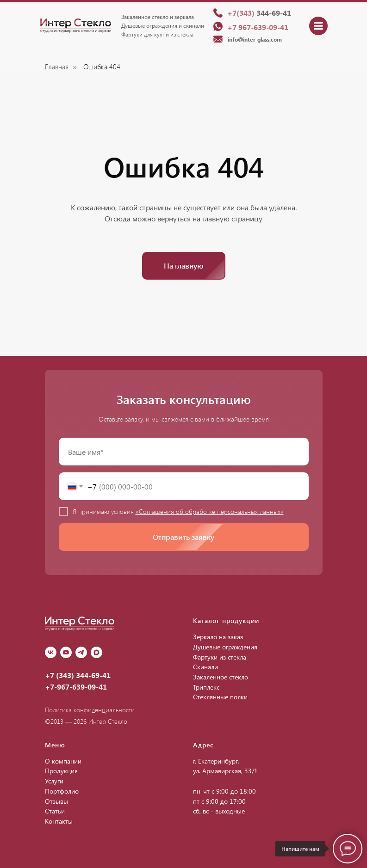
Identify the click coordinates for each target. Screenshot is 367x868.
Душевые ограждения (225, 647)
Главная (57, 67)
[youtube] (66, 652)
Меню (55, 745)
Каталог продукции (226, 620)
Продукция (61, 771)
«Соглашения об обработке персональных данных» (210, 511)
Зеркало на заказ (218, 637)
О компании (63, 761)
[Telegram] (81, 652)
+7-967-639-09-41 (76, 687)
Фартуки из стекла (220, 657)
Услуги (54, 781)
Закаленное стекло (221, 677)
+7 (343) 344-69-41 (78, 675)
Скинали (205, 667)
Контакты (59, 821)
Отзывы (56, 801)
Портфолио (62, 791)
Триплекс (206, 687)
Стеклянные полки (220, 697)
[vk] (51, 652)
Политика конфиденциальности (90, 710)
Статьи (55, 811)
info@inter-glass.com (255, 39)
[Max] (96, 652)
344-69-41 (259, 13)
